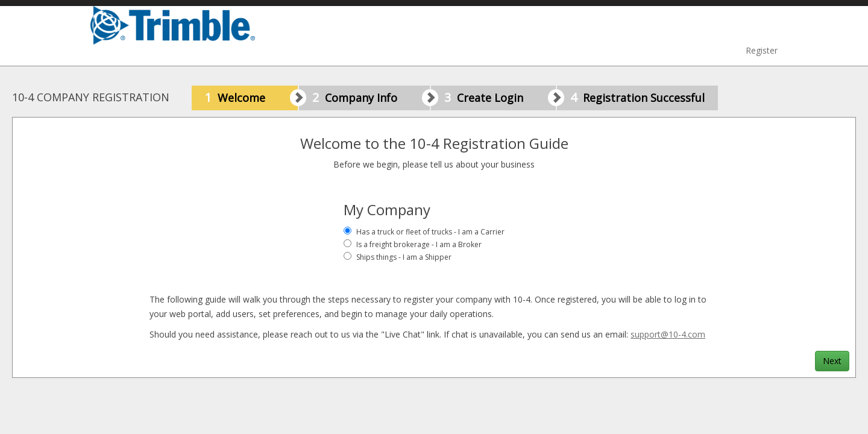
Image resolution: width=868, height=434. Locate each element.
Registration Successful (637, 97)
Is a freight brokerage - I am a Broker (419, 244)
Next (832, 361)
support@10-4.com (668, 334)
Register (762, 50)
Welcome (251, 98)
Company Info (371, 98)
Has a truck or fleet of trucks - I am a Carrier (430, 232)
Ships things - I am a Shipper (404, 257)
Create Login (500, 98)
